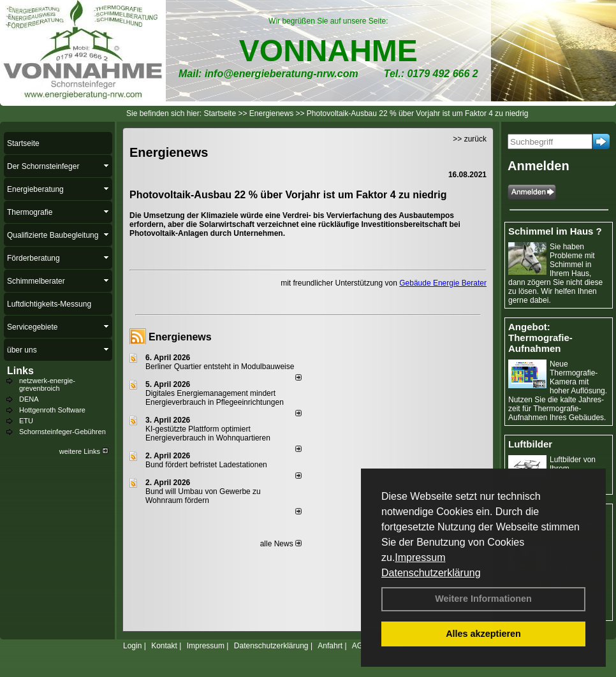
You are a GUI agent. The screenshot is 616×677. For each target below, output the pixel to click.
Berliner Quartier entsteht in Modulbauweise (220, 367)
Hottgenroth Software (52, 410)
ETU (26, 421)
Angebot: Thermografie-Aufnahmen (540, 338)
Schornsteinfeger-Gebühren (62, 432)
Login (132, 646)
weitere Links (84, 451)
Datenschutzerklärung (431, 573)
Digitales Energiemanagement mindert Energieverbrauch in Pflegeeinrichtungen (215, 398)
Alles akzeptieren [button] (483, 634)
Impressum (420, 557)
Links (20, 371)
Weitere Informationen (483, 599)
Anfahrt (330, 646)
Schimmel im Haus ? (555, 231)
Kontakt (164, 646)
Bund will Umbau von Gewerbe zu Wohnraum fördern (203, 496)
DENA (29, 399)
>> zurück (470, 139)
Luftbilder (530, 444)
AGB (360, 646)
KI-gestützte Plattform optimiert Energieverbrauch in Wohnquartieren (208, 433)
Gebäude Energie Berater (443, 283)
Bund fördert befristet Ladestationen (206, 465)
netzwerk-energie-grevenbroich (47, 384)
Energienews (180, 337)
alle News (281, 544)
